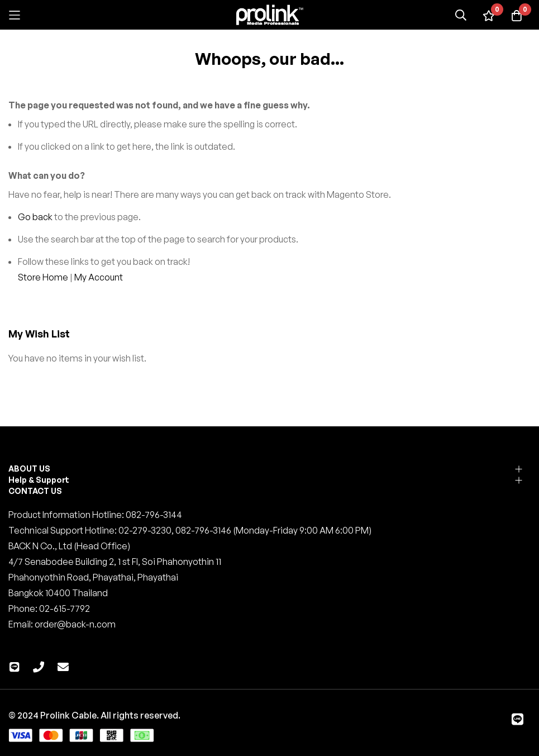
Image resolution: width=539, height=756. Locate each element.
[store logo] (270, 15)
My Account (99, 277)
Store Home (43, 277)
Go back (35, 217)
